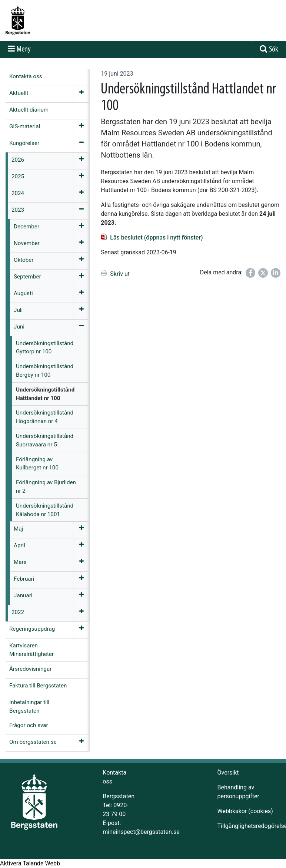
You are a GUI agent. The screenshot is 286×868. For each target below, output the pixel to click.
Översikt (228, 773)
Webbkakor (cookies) (245, 811)
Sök (274, 49)
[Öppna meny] (81, 94)
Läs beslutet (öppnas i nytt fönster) (156, 237)
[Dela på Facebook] (250, 273)
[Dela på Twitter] (263, 273)
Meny (24, 49)
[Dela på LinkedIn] (276, 273)
